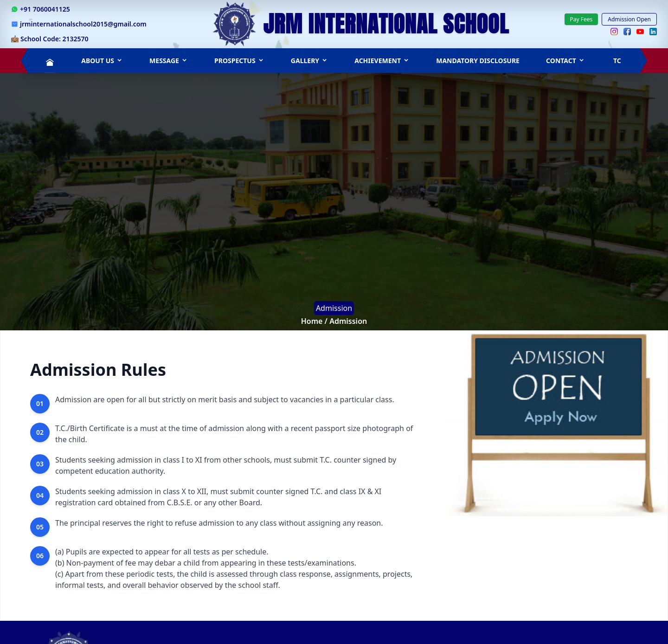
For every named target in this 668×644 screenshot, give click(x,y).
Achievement (382, 61)
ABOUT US (102, 61)
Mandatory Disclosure (478, 61)
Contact (565, 61)
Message (169, 61)
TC (617, 61)
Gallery (309, 61)
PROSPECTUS (239, 61)
